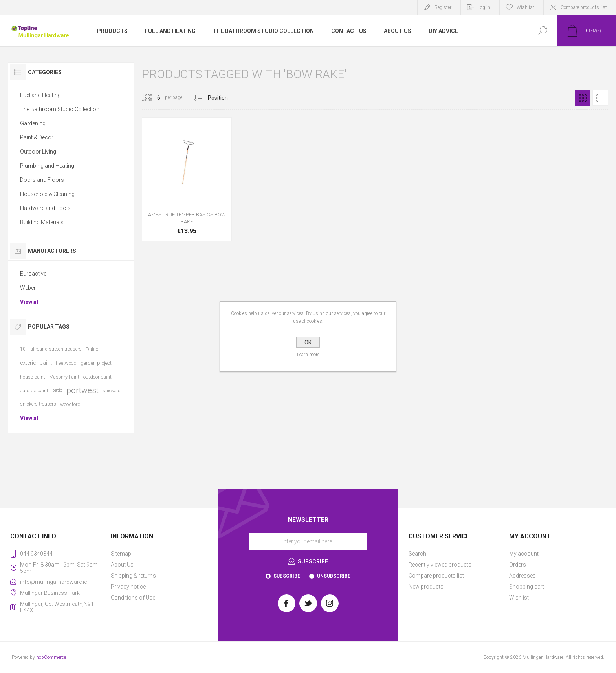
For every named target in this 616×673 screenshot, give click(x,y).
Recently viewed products (440, 565)
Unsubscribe (334, 576)
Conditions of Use (133, 598)
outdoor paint (97, 377)
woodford (70, 404)
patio (57, 390)
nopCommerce (51, 657)
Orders (518, 565)
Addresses (522, 576)
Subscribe (287, 576)
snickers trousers (38, 404)
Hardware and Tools (45, 208)
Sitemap (121, 554)
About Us (122, 565)
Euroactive (33, 274)
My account (524, 554)
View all (30, 302)
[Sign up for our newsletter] (308, 541)
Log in (484, 7)
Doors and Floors (42, 180)
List (600, 98)
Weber (28, 288)
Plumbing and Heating (47, 166)
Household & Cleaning (47, 194)
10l (23, 349)
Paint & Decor (37, 137)
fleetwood (66, 363)
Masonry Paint (64, 377)
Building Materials (42, 222)
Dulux (92, 349)
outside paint (34, 390)
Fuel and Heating (40, 95)
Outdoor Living (38, 152)
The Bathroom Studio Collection (60, 109)
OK (308, 342)
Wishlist (519, 598)
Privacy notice (128, 587)
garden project (96, 363)
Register (443, 7)
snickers (112, 390)
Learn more (308, 355)
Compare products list (584, 7)
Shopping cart (527, 587)
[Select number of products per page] (153, 98)
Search (417, 554)
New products (426, 587)
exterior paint (36, 363)
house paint (33, 377)
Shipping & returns (133, 576)
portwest (82, 390)
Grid (583, 98)
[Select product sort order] (224, 98)
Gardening (33, 123)
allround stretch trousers (56, 349)
